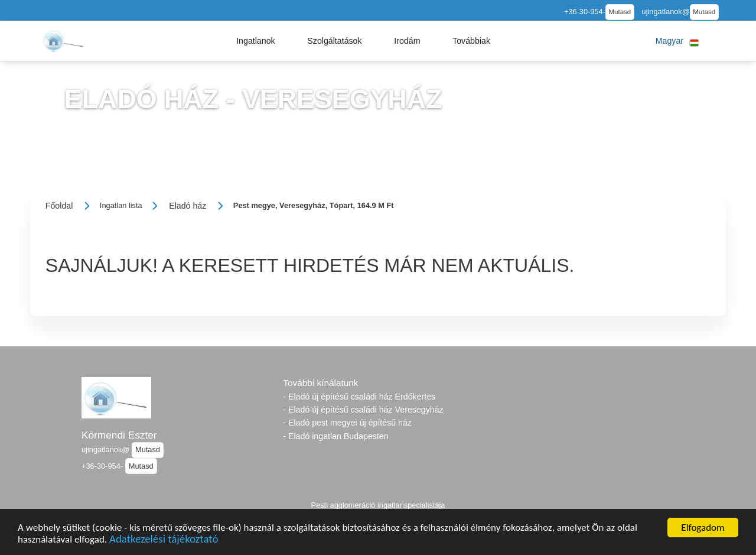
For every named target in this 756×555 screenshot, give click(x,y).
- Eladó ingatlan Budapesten (335, 436)
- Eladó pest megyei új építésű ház (347, 423)
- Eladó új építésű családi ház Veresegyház (363, 410)
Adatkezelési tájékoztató (164, 541)
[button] (256, 41)
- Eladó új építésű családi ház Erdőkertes (359, 397)
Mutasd (620, 12)
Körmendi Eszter (119, 435)
